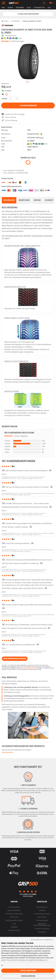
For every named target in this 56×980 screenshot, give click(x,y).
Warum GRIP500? (14, 910)
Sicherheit (49, 200)
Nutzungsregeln (42, 920)
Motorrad (20, 8)
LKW (49, 8)
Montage (37, 200)
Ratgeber (14, 927)
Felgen (10, 8)
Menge (5, 99)
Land (14, 924)
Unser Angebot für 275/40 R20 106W (15, 173)
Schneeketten (39, 8)
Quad (29, 8)
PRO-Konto (14, 917)
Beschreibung (9, 200)
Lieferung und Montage (14, 914)
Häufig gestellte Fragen (14, 920)
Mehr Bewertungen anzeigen (15, 659)
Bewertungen (24, 200)
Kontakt (42, 910)
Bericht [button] (4, 474)
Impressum (42, 932)
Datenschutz (42, 917)
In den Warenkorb (28, 106)
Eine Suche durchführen (28, 14)
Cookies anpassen (28, 976)
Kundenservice (42, 907)
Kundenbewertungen (42, 914)
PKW (3, 8)
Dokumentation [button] (8, 752)
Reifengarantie (14, 930)
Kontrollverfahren (29, 668)
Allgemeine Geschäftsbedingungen (42, 924)
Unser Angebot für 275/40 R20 (12, 170)
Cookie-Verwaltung (42, 929)
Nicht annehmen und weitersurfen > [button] (42, 940)
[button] (32, 478)
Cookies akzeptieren (28, 971)
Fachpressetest (14, 907)
